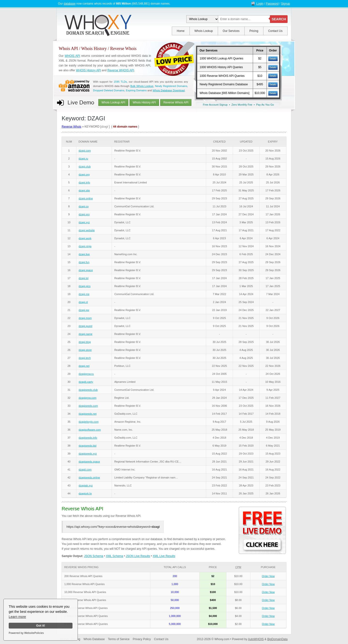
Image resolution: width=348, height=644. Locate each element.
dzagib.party (86, 382)
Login (260, 4)
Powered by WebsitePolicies (26, 633)
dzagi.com (85, 151)
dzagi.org (84, 174)
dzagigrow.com (88, 398)
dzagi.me (84, 294)
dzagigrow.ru (86, 374)
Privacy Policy (142, 639)
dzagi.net (84, 366)
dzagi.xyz (84, 222)
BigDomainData (277, 639)
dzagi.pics (85, 286)
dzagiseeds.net (88, 414)
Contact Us (275, 31)
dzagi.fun (84, 262)
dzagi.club (85, 166)
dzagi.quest (86, 326)
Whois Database (94, 639)
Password (272, 4)
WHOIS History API (88, 70)
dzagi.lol (84, 278)
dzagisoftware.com (90, 430)
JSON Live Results (138, 556)
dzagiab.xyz (86, 485)
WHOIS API (72, 56)
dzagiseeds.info (88, 438)
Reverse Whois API (176, 102)
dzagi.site (84, 190)
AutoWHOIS (256, 639)
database (69, 4)
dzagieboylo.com (89, 422)
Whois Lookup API (113, 102)
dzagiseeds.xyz (88, 454)
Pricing (254, 31)
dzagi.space (86, 270)
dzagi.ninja (85, 246)
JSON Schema (94, 556)
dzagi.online (86, 198)
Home (181, 31)
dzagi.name (86, 334)
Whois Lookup (204, 31)
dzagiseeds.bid (88, 446)
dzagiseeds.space (89, 462)
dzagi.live (84, 254)
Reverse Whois (71, 127)
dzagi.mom (85, 318)
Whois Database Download (169, 90)
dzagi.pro (84, 214)
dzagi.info (84, 182)
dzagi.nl (83, 302)
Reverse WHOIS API (121, 70)
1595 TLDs (120, 82)
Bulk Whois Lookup (142, 86)
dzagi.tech (85, 358)
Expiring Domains (136, 90)
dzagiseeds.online (89, 478)
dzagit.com (85, 470)
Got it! (40, 626)
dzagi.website (87, 230)
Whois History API (144, 102)
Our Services (231, 31)
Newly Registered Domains (171, 86)
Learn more (17, 617)
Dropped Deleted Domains (109, 90)
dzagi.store (85, 350)
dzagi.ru (83, 159)
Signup (286, 4)
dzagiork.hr (85, 493)
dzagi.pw (84, 310)
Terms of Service (119, 639)
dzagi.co (84, 206)
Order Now (268, 576)
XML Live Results (164, 556)
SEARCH (279, 19)
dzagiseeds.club (88, 390)
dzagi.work (85, 238)
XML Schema (115, 556)
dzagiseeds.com (88, 406)
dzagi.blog (85, 342)
